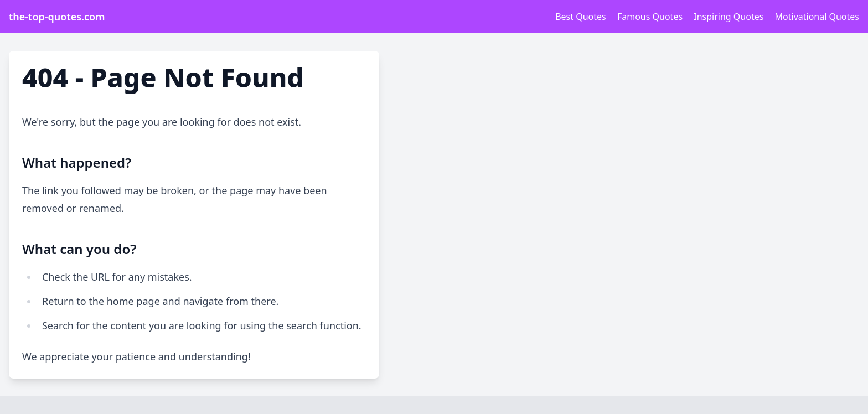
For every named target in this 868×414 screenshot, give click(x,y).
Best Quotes (581, 17)
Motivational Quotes (817, 17)
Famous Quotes (650, 17)
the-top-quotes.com (57, 17)
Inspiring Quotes (728, 17)
